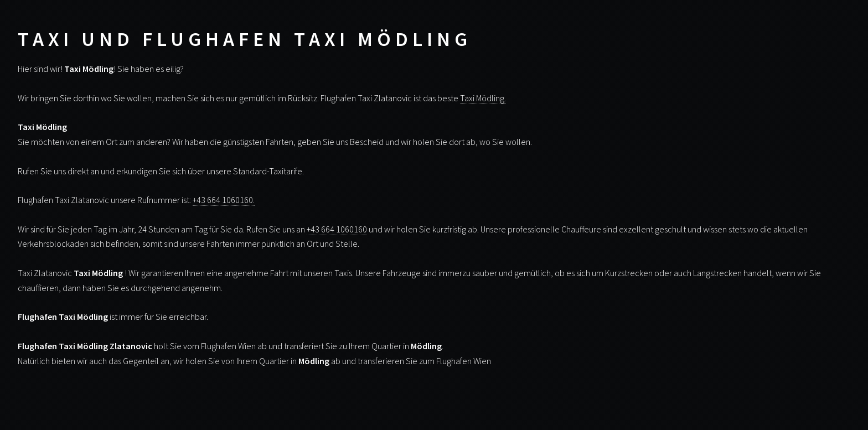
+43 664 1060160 (337, 229)
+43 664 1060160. (224, 200)
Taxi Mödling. (483, 98)
